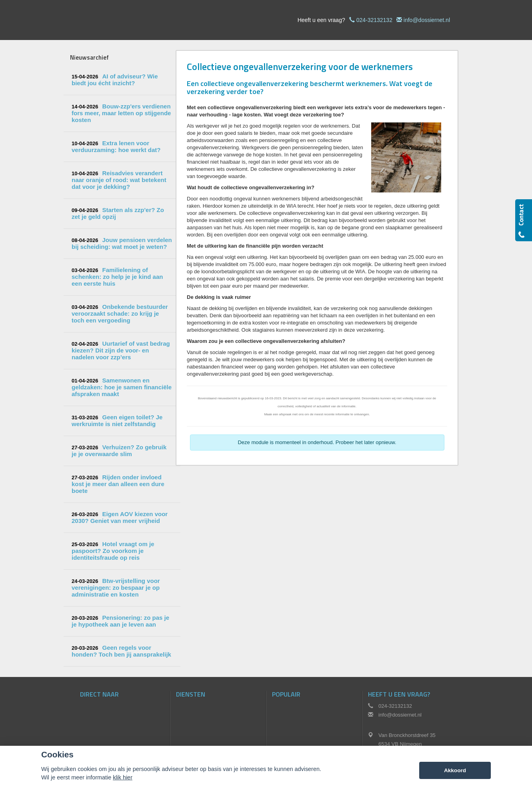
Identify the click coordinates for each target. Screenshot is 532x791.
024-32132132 (374, 20)
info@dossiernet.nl (427, 20)
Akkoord (455, 770)
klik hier (123, 777)
